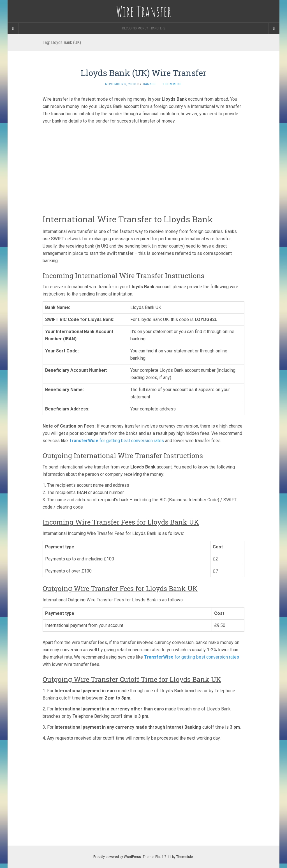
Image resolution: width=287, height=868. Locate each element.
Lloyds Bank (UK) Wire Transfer (143, 73)
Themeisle (185, 857)
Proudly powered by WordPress (117, 857)
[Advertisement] (143, 168)
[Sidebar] (13, 28)
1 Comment (172, 84)
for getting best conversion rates (116, 441)
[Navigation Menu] (274, 28)
